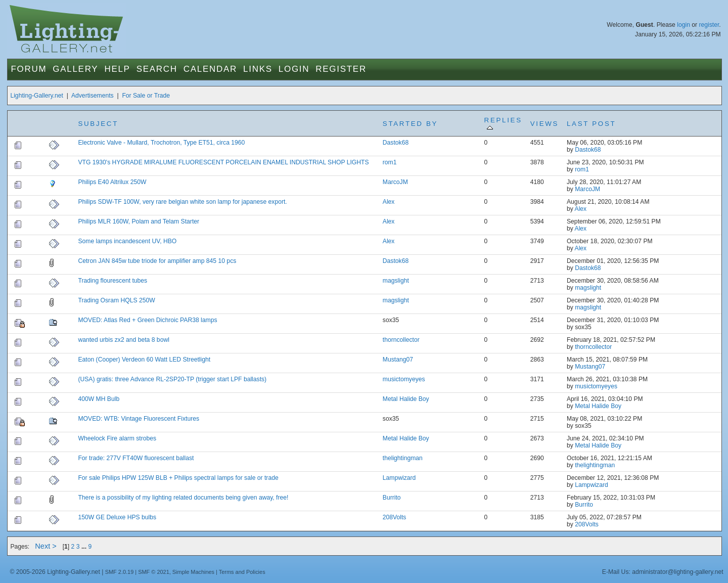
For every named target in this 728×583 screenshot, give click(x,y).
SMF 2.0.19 (120, 572)
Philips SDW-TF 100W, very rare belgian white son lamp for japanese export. (182, 202)
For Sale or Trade (146, 96)
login (684, 25)
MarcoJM (395, 182)
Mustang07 (398, 360)
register (709, 25)
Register (341, 69)
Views (544, 124)
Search (157, 69)
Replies (503, 124)
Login (294, 69)
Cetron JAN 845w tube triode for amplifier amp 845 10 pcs (157, 261)
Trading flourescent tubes (112, 281)
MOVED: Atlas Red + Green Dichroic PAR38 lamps (147, 320)
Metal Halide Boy (406, 399)
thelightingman (403, 458)
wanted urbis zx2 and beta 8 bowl (123, 340)
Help (117, 69)
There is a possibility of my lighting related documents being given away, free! (183, 498)
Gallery (75, 69)
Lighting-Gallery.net (37, 96)
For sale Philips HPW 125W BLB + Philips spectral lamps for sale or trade (178, 478)
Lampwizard (399, 478)
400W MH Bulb (99, 399)
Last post (591, 124)
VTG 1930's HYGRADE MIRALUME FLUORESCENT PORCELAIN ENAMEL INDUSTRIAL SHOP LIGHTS (223, 162)
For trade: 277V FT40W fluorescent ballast (136, 458)
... (85, 547)
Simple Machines (193, 572)
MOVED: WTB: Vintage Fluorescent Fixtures (139, 419)
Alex (389, 202)
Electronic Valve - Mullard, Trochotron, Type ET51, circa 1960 (161, 143)
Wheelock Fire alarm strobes (117, 438)
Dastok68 (396, 143)
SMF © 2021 (154, 572)
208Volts (395, 517)
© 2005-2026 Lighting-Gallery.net (55, 572)
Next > (46, 546)
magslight (396, 281)
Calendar (210, 69)
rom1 (390, 162)
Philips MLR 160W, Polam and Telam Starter (139, 221)
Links (258, 69)
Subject (98, 124)
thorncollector (401, 340)
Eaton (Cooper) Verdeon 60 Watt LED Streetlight (144, 360)
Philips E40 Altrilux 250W (112, 182)
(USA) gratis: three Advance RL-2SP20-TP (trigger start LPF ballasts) (172, 379)
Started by (410, 124)
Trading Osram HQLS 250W (116, 300)
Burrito (392, 498)
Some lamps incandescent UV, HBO (127, 241)
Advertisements (93, 96)
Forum (29, 69)
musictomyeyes (404, 379)
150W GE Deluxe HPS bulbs (117, 517)
